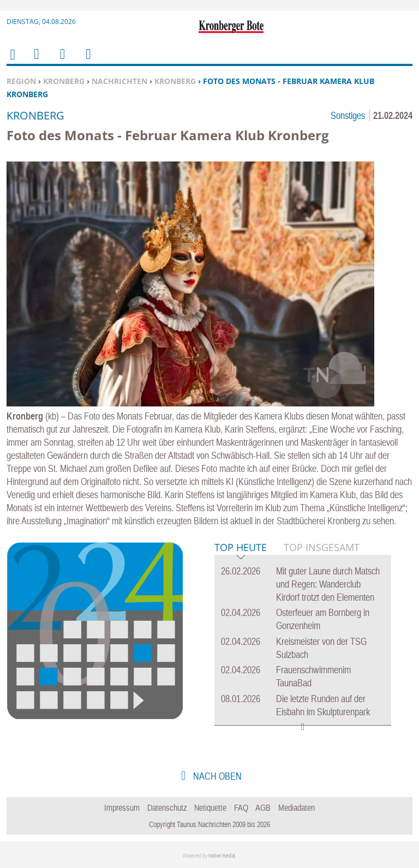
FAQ (241, 807)
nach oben (216, 776)
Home (12, 61)
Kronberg (64, 81)
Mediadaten (297, 807)
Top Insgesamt (322, 547)
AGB (263, 807)
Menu (36, 61)
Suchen (61, 61)
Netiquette (210, 807)
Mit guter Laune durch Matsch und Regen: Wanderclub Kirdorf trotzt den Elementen (328, 584)
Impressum (122, 807)
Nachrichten (119, 81)
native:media (222, 856)
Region (21, 81)
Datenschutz (167, 807)
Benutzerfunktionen (88, 61)
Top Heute (241, 548)
